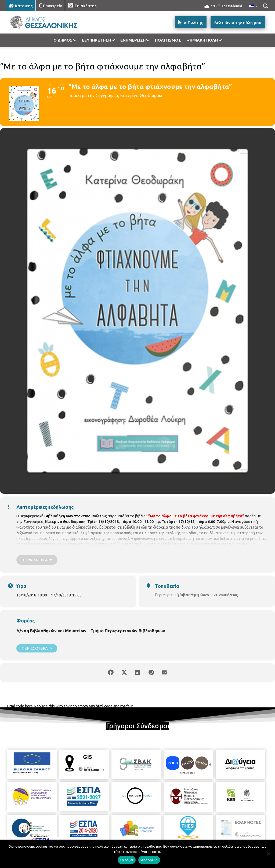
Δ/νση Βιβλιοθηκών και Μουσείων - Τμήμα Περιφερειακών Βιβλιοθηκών (91, 631)
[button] (265, 6)
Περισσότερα (37, 648)
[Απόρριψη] (268, 854)
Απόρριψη (149, 860)
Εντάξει (127, 860)
